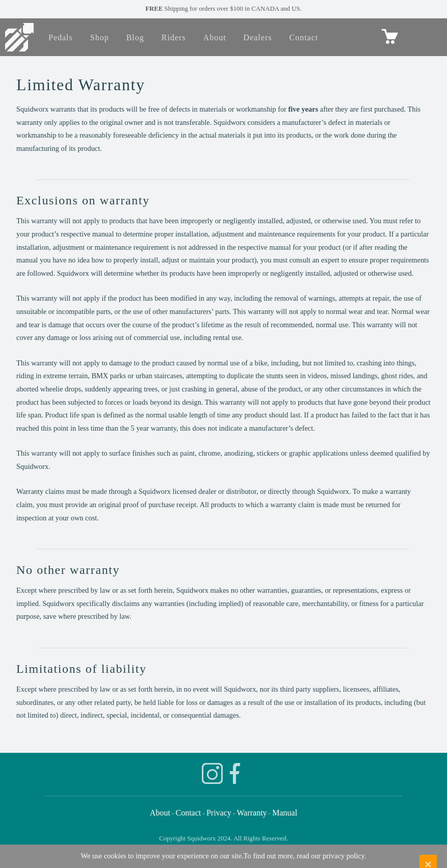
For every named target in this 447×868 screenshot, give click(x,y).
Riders (174, 37)
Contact (304, 37)
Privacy (219, 813)
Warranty (252, 813)
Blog (135, 37)
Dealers (258, 37)
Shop (100, 37)
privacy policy (344, 856)
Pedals (61, 37)
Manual (285, 813)
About (215, 37)
